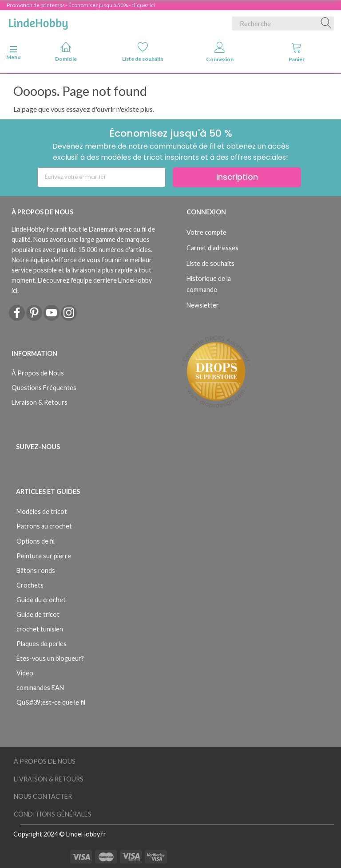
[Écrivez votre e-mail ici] (101, 177)
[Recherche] (326, 24)
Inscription (237, 177)
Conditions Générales (53, 814)
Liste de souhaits (143, 52)
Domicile (66, 52)
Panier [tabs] (297, 52)
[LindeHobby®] (38, 22)
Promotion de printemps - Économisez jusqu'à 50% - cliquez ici (81, 5)
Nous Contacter (43, 796)
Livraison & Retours (40, 402)
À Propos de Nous (38, 373)
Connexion (220, 52)
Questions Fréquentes (44, 388)
